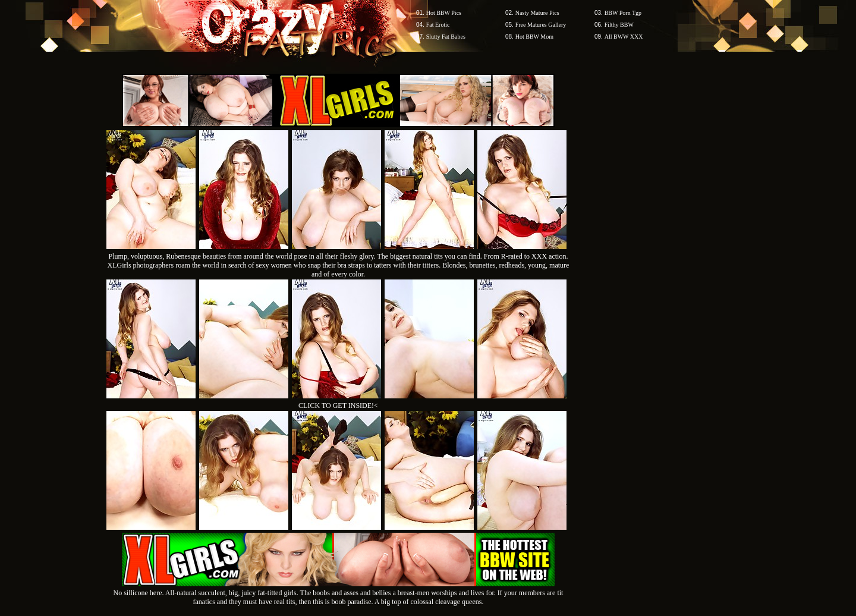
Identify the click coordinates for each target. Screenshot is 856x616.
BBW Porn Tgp (623, 13)
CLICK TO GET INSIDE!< (338, 406)
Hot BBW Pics (444, 13)
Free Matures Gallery (541, 25)
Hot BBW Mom (534, 37)
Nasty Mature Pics (537, 13)
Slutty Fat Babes (446, 37)
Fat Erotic (438, 25)
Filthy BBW (619, 25)
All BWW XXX (624, 37)
